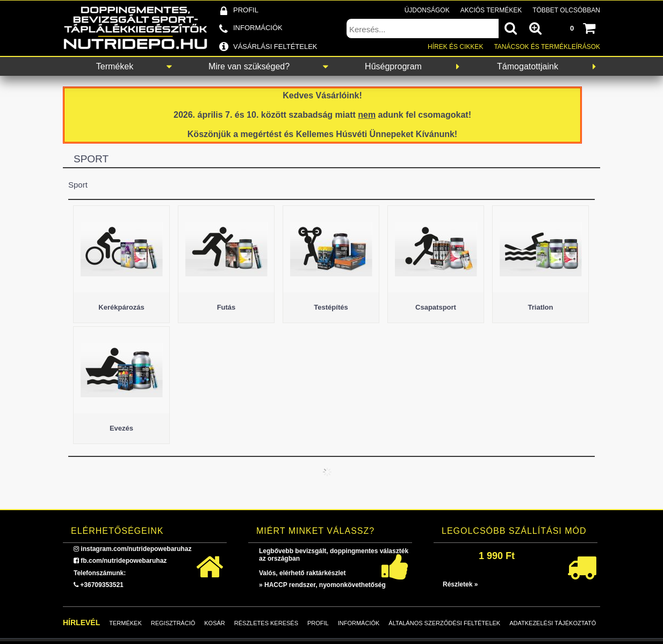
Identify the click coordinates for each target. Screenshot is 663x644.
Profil (318, 623)
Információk (359, 623)
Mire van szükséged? (249, 66)
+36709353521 (102, 585)
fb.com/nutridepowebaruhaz (124, 561)
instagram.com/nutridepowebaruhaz (136, 549)
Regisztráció (173, 623)
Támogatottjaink (528, 66)
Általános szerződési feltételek (444, 623)
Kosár (215, 623)
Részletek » (460, 584)
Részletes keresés (266, 623)
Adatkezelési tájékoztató (553, 623)
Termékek (115, 66)
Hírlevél (81, 622)
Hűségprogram (393, 66)
